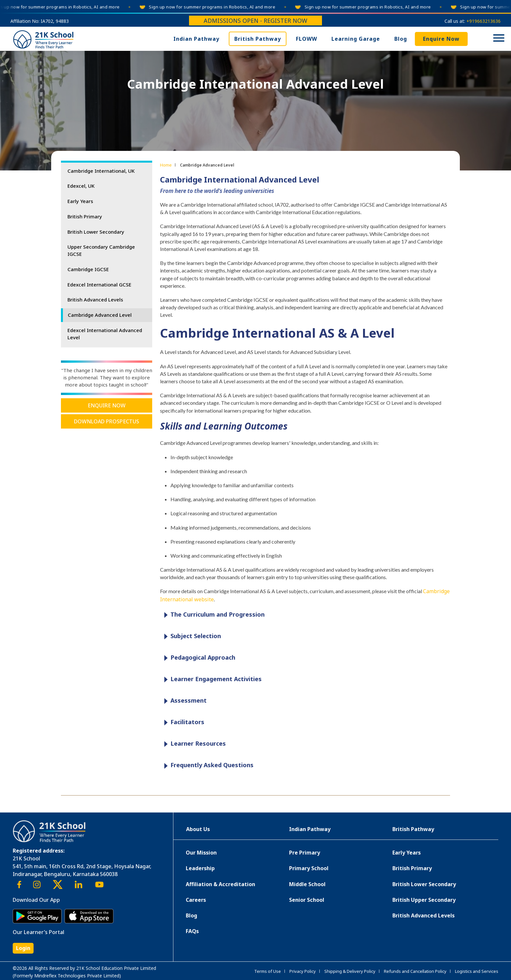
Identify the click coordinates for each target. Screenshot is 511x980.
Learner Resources (193, 744)
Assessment (184, 701)
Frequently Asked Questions (207, 765)
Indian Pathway (196, 39)
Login (23, 948)
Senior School (307, 900)
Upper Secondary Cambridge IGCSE (101, 250)
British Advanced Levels (95, 300)
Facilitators (182, 722)
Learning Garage (356, 39)
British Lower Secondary (96, 232)
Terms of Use (268, 971)
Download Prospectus (107, 421)
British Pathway (258, 39)
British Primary (85, 216)
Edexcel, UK (81, 186)
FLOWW (307, 39)
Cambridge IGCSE (88, 269)
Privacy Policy (303, 971)
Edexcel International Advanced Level (105, 334)
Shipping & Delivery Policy (350, 971)
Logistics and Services (477, 971)
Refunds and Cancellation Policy (415, 971)
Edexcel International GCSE (99, 285)
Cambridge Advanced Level (100, 315)
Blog (401, 39)
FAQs (192, 931)
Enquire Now (441, 39)
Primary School (309, 868)
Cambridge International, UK (101, 171)
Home (166, 165)
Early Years (80, 201)
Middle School (307, 884)
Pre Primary (305, 853)
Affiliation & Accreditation (220, 884)
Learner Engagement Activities (211, 679)
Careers (196, 900)
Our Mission (201, 853)
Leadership (200, 868)
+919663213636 (483, 21)
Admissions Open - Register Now (255, 21)
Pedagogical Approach (198, 658)
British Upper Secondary (424, 900)
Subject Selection (191, 636)
